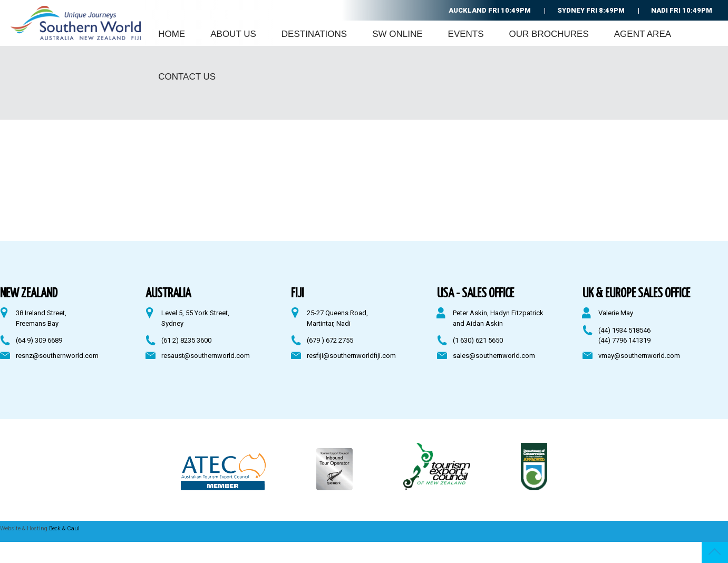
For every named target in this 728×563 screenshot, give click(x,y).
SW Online (397, 34)
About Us (233, 34)
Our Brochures (549, 34)
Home (172, 34)
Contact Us (187, 77)
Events (466, 34)
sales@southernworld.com (494, 356)
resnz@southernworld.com (57, 356)
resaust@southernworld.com (206, 356)
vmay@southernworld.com (639, 356)
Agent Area (643, 34)
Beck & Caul (64, 528)
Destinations (314, 34)
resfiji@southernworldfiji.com (351, 356)
